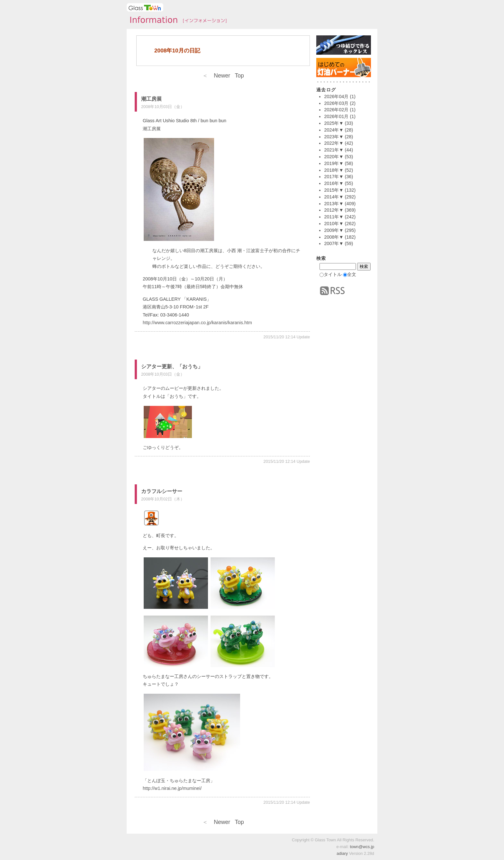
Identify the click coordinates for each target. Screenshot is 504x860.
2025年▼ (334, 123)
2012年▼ (334, 210)
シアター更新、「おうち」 (172, 366)
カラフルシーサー (162, 491)
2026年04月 (336, 96)
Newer (216, 76)
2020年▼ (334, 157)
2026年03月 (336, 103)
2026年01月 (336, 116)
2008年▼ (334, 237)
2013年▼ (334, 204)
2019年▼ (334, 163)
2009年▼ (334, 230)
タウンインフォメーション (176, 21)
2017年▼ (334, 177)
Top (239, 76)
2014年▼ (334, 197)
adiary (342, 853)
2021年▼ (334, 150)
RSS (332, 291)
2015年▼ (334, 190)
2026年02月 (336, 110)
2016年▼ (334, 183)
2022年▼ (334, 143)
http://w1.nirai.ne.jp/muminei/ (172, 788)
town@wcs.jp (362, 847)
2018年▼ (334, 170)
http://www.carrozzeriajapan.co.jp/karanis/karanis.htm (197, 323)
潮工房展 (151, 99)
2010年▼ (334, 224)
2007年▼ (334, 243)
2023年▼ (334, 137)
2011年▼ (334, 217)
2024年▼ (334, 130)
